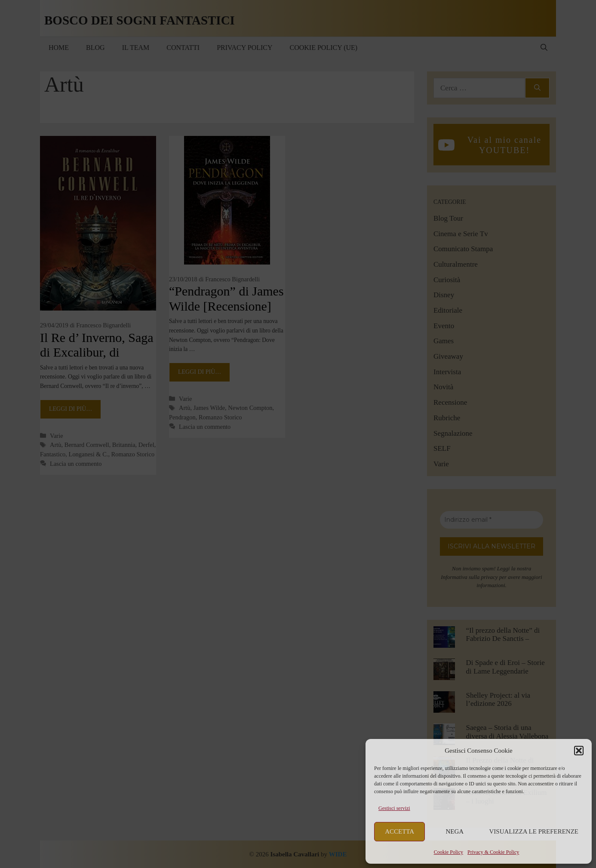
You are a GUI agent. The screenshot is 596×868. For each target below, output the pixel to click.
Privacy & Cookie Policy (493, 852)
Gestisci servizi (394, 808)
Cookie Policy (449, 852)
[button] (579, 751)
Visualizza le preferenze (534, 831)
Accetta (399, 831)
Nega (455, 831)
